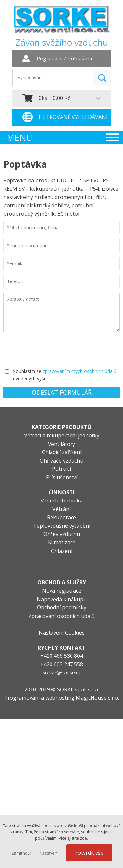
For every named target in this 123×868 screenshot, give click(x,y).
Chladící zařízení (62, 452)
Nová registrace (62, 591)
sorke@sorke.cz (62, 672)
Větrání (61, 509)
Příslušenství (62, 477)
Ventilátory (61, 444)
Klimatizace (62, 542)
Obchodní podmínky (62, 607)
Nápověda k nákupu (62, 599)
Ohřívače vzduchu (61, 461)
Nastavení (49, 853)
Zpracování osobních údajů (61, 616)
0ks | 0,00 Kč (54, 98)
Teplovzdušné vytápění (62, 526)
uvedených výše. (30, 378)
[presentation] (53, 349)
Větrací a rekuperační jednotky (62, 435)
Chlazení (62, 551)
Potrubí (61, 469)
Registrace (50, 59)
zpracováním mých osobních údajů (80, 371)
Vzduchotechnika (62, 501)
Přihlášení (80, 59)
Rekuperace (61, 517)
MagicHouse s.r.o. (97, 698)
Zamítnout (21, 853)
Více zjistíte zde (73, 838)
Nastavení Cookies (62, 633)
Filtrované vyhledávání (73, 117)
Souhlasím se (27, 371)
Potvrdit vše (89, 853)
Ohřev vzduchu (62, 534)
